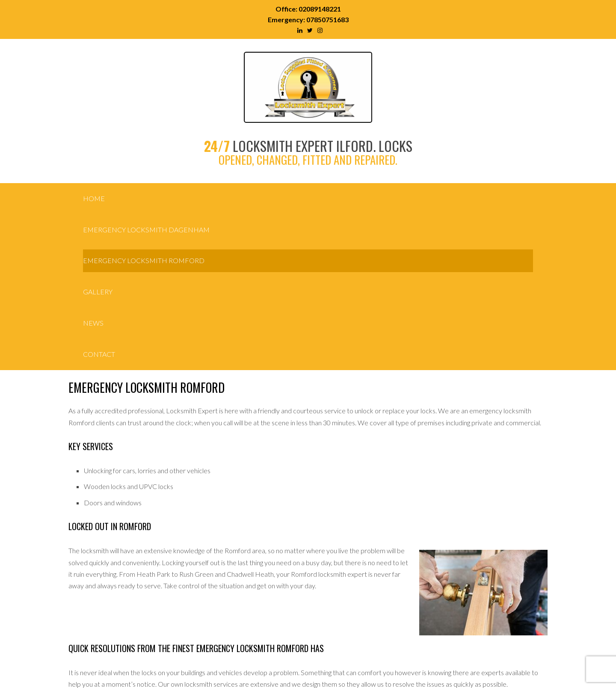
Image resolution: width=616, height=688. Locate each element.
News (93, 323)
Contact (99, 354)
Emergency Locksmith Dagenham (146, 230)
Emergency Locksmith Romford (144, 260)
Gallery (98, 292)
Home (94, 198)
